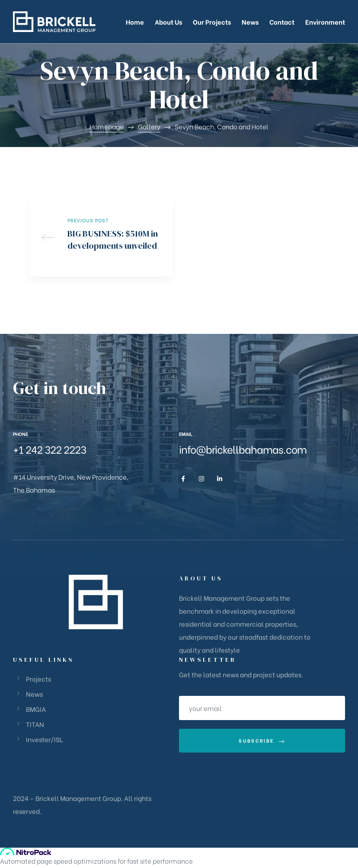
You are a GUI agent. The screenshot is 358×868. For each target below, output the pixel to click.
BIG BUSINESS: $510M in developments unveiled (101, 238)
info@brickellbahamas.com (243, 451)
